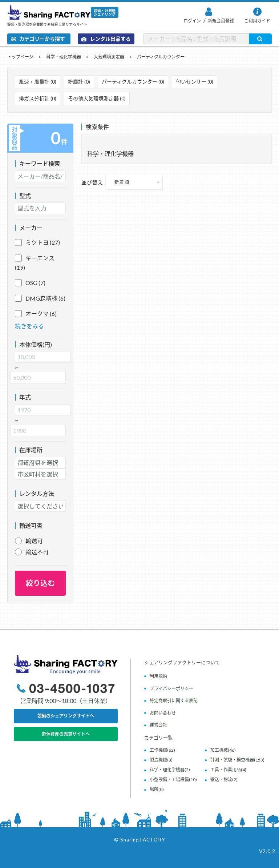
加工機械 (219, 750)
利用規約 (158, 676)
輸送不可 (37, 552)
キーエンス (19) (35, 262)
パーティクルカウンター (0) (133, 82)
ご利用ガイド (257, 21)
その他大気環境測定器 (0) (97, 98)
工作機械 (158, 750)
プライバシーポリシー (171, 689)
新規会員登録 (221, 21)
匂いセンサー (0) (195, 82)
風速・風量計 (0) (38, 82)
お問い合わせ (163, 713)
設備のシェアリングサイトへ (66, 716)
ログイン (192, 21)
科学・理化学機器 (64, 57)
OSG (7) (30, 283)
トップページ (20, 57)
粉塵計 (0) (79, 82)
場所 (154, 789)
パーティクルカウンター (161, 57)
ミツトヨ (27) (37, 242)
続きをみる (29, 326)
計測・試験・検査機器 (232, 760)
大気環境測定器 (109, 57)
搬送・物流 (221, 779)
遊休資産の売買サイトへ (66, 734)
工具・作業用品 (226, 770)
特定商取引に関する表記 (174, 701)
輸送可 (34, 541)
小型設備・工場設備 (169, 779)
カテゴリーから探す (38, 39)
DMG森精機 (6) (40, 298)
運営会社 (158, 725)
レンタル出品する (106, 39)
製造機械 (158, 760)
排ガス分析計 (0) (38, 98)
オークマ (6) (36, 314)
